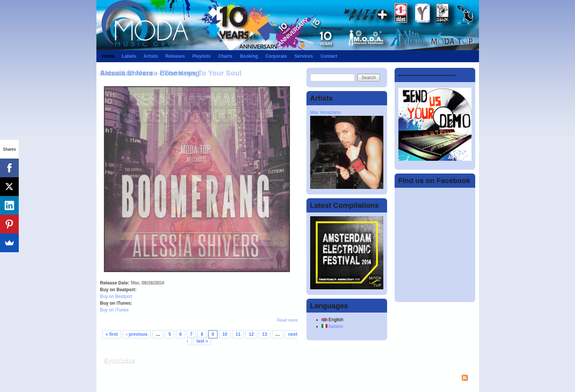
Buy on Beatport (116, 296)
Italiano (332, 326)
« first (112, 334)
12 (251, 334)
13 (265, 334)
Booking (249, 56)
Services (304, 56)
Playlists (202, 56)
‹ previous (137, 334)
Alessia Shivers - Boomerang (150, 73)
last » (202, 341)
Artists (151, 56)
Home (108, 56)
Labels (129, 56)
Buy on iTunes (114, 310)
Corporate (276, 56)
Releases (175, 56)
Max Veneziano (326, 112)
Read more (287, 320)
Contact (329, 56)
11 (238, 334)
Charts (225, 56)
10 (225, 334)
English (333, 320)
